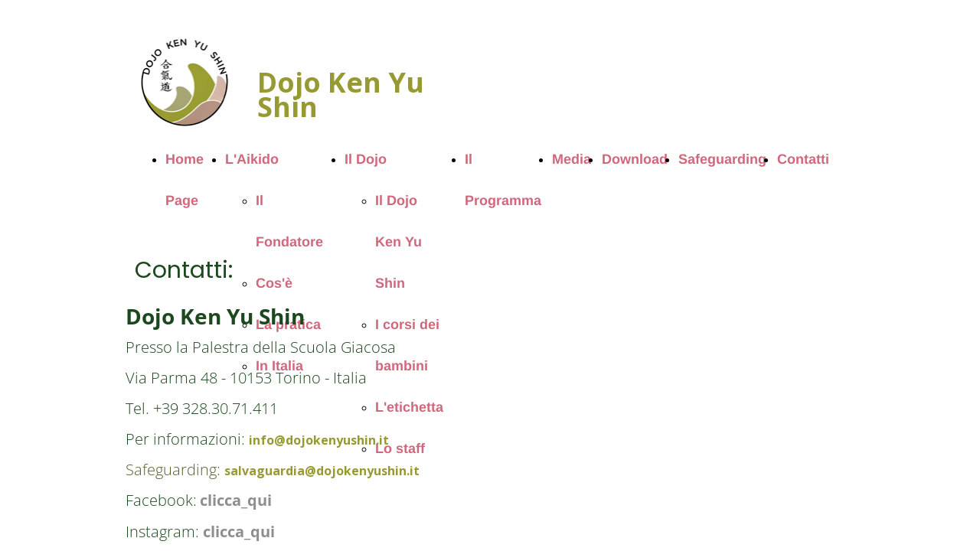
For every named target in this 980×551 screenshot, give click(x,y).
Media (572, 159)
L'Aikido (252, 159)
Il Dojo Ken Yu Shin (399, 242)
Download (635, 159)
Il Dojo (366, 159)
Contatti (803, 159)
